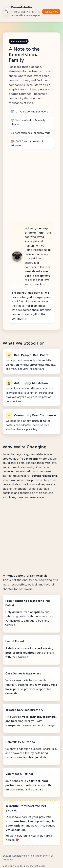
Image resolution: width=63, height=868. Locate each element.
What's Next (51, 12)
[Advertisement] (32, 184)
